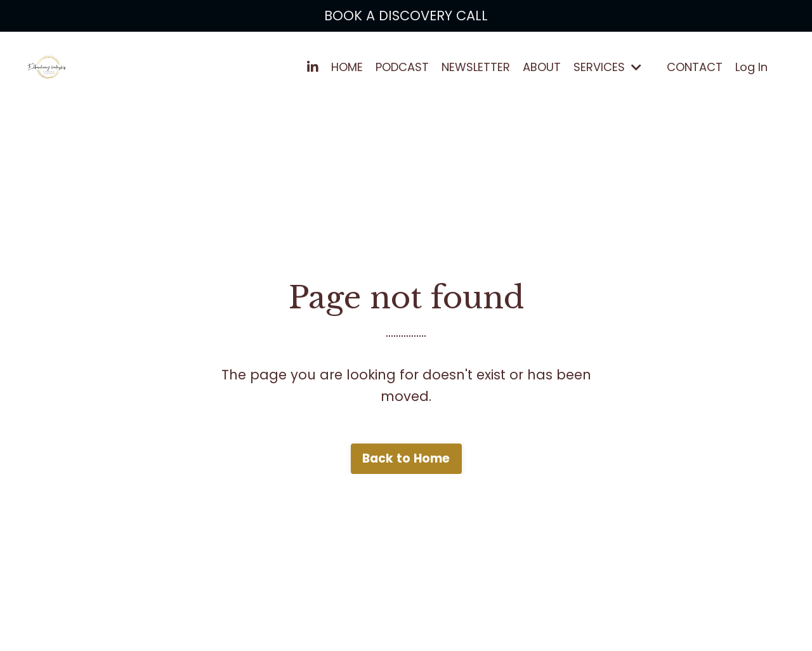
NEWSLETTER (476, 67)
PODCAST (402, 67)
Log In (751, 67)
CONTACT (695, 67)
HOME (347, 67)
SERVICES (607, 67)
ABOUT (542, 67)
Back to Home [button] (406, 458)
